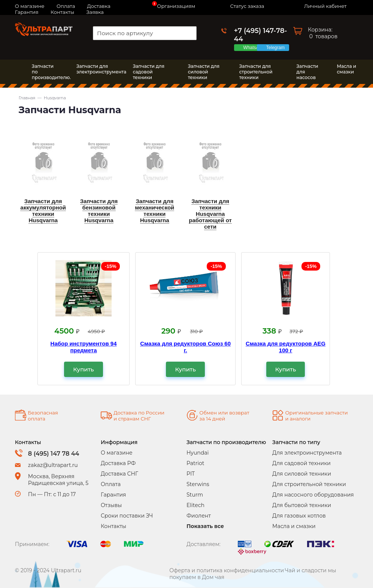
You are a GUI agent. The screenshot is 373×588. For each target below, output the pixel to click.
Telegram (277, 48)
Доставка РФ (118, 463)
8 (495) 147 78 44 (54, 454)
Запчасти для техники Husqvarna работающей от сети (210, 214)
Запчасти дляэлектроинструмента (97, 69)
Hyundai (198, 453)
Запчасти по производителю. (46, 72)
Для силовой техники (302, 474)
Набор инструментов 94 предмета (84, 347)
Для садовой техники (301, 463)
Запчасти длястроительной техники (256, 72)
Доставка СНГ (119, 474)
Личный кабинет (325, 6)
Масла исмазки (346, 69)
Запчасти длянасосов (307, 72)
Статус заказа (247, 6)
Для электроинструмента (307, 453)
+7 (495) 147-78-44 (261, 35)
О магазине (117, 453)
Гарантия (27, 12)
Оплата (111, 484)
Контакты (62, 12)
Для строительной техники (309, 484)
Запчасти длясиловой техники (204, 72)
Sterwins (198, 484)
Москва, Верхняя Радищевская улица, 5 (58, 480)
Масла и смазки (294, 526)
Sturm (195, 495)
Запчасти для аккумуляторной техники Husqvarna (43, 211)
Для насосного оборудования (313, 495)
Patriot (195, 463)
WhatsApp (255, 48)
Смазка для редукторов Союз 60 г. (185, 347)
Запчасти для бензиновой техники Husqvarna (99, 211)
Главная (27, 98)
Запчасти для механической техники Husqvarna (154, 211)
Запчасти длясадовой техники (149, 72)
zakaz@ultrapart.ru (53, 465)
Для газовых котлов (299, 516)
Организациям (176, 6)
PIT (191, 474)
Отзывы (111, 505)
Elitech (195, 505)
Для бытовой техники (302, 505)
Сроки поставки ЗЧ (127, 516)
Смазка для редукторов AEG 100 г (286, 347)
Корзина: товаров (323, 33)
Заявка (95, 12)
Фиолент (199, 516)
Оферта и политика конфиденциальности (227, 570)
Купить (83, 369)
